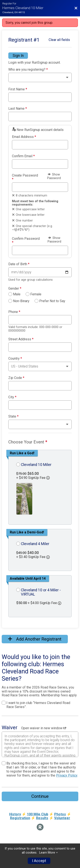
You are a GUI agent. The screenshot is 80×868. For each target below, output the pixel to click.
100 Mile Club (38, 814)
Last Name (18, 109)
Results (42, 818)
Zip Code (16, 378)
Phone (14, 312)
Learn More (47, 853)
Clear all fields (59, 40)
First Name (18, 89)
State (13, 416)
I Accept (39, 861)
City (12, 397)
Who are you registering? (28, 70)
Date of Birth (19, 264)
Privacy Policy (67, 775)
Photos (60, 814)
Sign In (18, 56)
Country (15, 359)
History (15, 814)
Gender (15, 289)
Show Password (54, 176)
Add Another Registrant (35, 639)
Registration (20, 818)
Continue (40, 796)
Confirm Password (26, 240)
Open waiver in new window (44, 728)
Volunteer (62, 818)
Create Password (25, 177)
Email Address (24, 137)
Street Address (21, 339)
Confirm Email (23, 156)
